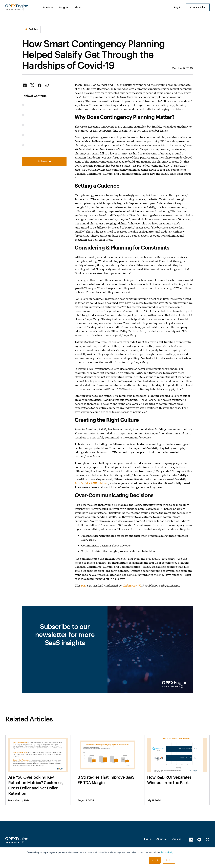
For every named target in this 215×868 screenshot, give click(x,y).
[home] (17, 7)
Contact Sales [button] (198, 7)
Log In (148, 839)
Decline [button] (169, 860)
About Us (161, 839)
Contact (176, 839)
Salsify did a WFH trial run (91, 483)
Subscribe (44, 161)
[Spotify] (199, 839)
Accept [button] (155, 860)
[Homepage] (17, 840)
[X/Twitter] (208, 839)
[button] (48, 7)
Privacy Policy (167, 852)
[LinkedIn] (191, 839)
